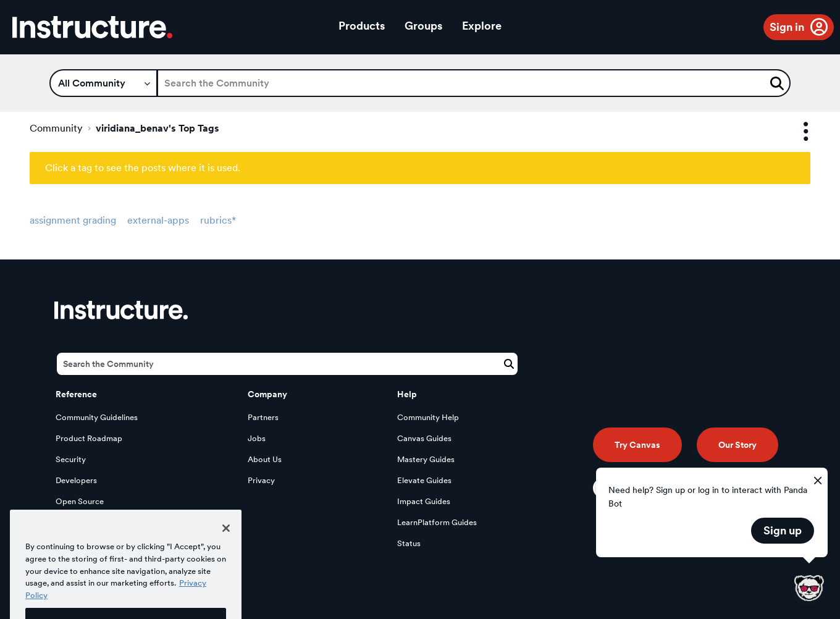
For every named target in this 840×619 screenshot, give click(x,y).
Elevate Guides (424, 480)
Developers (76, 480)
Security (71, 459)
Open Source (80, 501)
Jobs (257, 438)
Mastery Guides (426, 459)
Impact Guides (424, 501)
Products (362, 26)
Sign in (787, 27)
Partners (263, 417)
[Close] (226, 544)
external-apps (158, 220)
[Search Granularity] (103, 83)
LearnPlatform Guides (437, 522)
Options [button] (795, 132)
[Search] (474, 83)
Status (409, 543)
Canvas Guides (424, 438)
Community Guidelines (97, 417)
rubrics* (218, 220)
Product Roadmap (89, 438)
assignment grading (73, 220)
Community (56, 128)
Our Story (737, 445)
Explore (482, 26)
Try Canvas (637, 445)
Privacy (261, 480)
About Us (265, 459)
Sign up (783, 530)
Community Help (428, 417)
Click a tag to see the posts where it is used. (143, 168)
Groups (423, 26)
